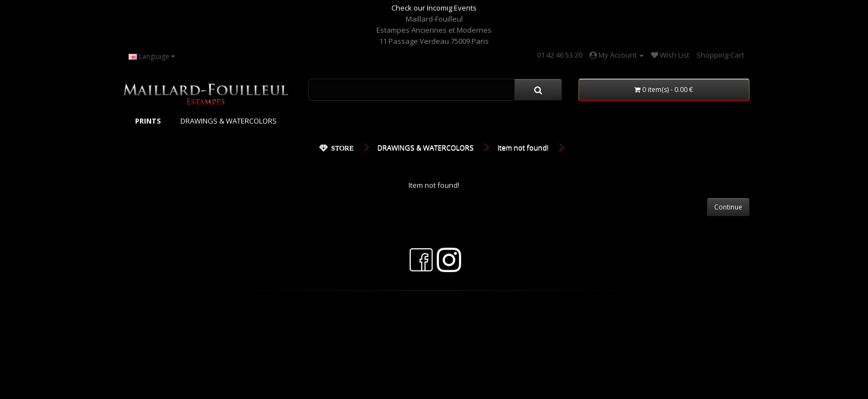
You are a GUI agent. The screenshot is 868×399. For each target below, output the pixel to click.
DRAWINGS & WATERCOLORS (229, 121)
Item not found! (523, 147)
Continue (728, 207)
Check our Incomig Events (434, 8)
